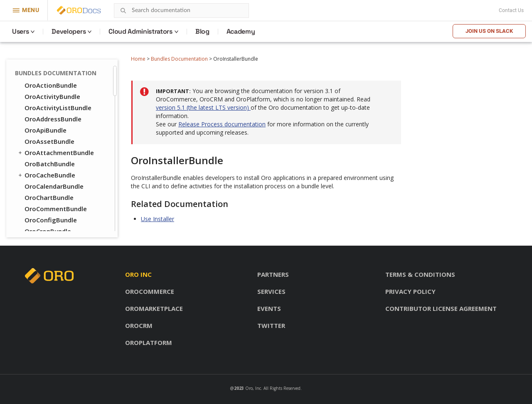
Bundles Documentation (179, 59)
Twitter (271, 325)
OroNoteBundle (48, 160)
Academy (241, 31)
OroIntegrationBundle (58, 81)
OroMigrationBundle (56, 137)
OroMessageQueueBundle (64, 126)
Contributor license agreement (441, 308)
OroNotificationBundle (59, 171)
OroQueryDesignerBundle (64, 204)
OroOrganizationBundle (61, 182)
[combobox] (181, 11)
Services (271, 291)
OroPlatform (149, 342)
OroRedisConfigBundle (59, 216)
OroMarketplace (154, 308)
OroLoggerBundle (52, 115)
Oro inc (138, 274)
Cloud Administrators (140, 31)
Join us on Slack (489, 31)
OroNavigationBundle (58, 148)
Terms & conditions (420, 274)
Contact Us (511, 10)
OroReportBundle (51, 227)
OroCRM (139, 325)
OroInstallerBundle (53, 70)
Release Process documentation (222, 124)
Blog (202, 31)
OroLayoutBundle (48, 92)
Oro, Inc (253, 388)
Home (138, 59)
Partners (273, 274)
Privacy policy (410, 291)
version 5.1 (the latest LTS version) (203, 107)
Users (20, 31)
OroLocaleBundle (51, 103)
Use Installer (158, 219)
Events (269, 308)
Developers (69, 31)
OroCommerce (150, 291)
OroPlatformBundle (54, 193)
